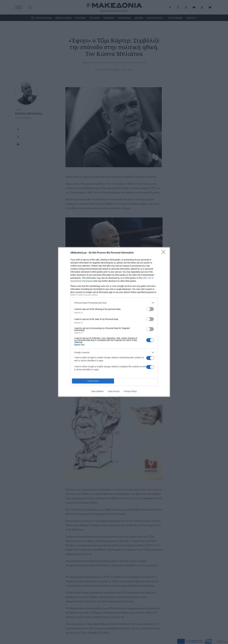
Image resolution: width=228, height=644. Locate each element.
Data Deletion (97, 391)
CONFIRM (93, 381)
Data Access (114, 391)
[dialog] (114, 322)
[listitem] (114, 303)
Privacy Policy (130, 391)
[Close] (164, 253)
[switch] (150, 309)
